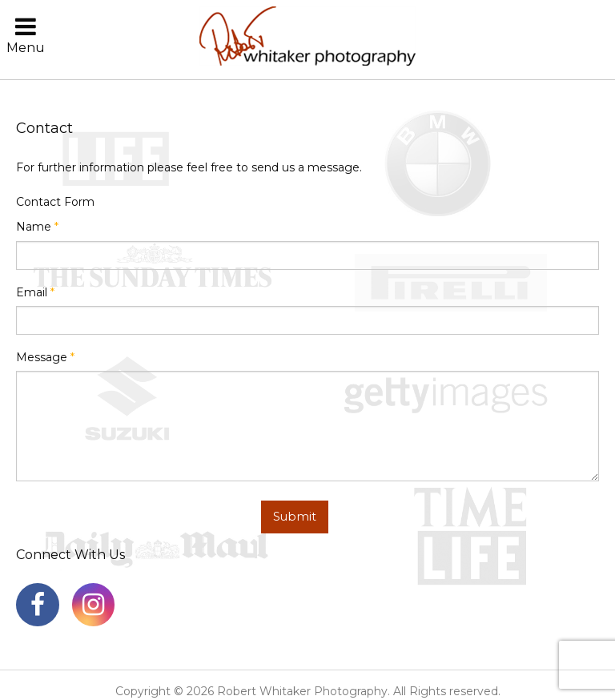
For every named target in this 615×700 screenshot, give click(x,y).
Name (37, 227)
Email (35, 292)
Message (45, 357)
